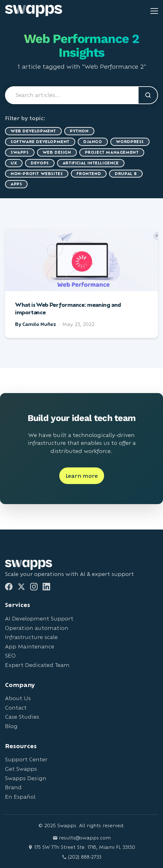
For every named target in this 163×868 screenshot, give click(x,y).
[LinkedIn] (46, 587)
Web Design (57, 152)
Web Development (33, 131)
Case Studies (22, 717)
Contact (16, 708)
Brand (13, 787)
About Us (18, 698)
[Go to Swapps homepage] (34, 11)
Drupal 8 (126, 174)
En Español (20, 797)
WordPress (130, 142)
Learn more (82, 476)
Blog (11, 726)
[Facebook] (9, 587)
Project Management (112, 152)
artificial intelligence (91, 163)
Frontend (89, 174)
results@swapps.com (82, 838)
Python (79, 131)
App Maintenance (30, 646)
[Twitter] (21, 587)
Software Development (40, 142)
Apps (16, 184)
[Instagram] (34, 587)
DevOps (40, 163)
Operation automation (37, 628)
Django (93, 142)
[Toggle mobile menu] (154, 11)
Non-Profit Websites (37, 174)
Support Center (26, 759)
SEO (10, 655)
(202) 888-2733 (82, 857)
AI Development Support (39, 618)
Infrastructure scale (31, 637)
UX (14, 163)
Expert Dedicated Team (37, 665)
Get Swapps (21, 769)
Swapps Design (26, 778)
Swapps (20, 152)
